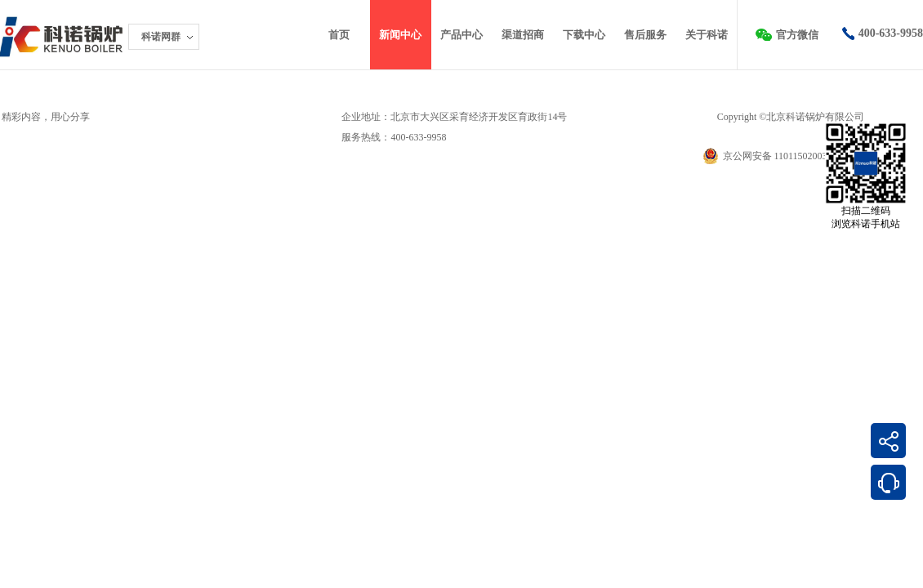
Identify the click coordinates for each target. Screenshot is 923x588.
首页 (339, 35)
